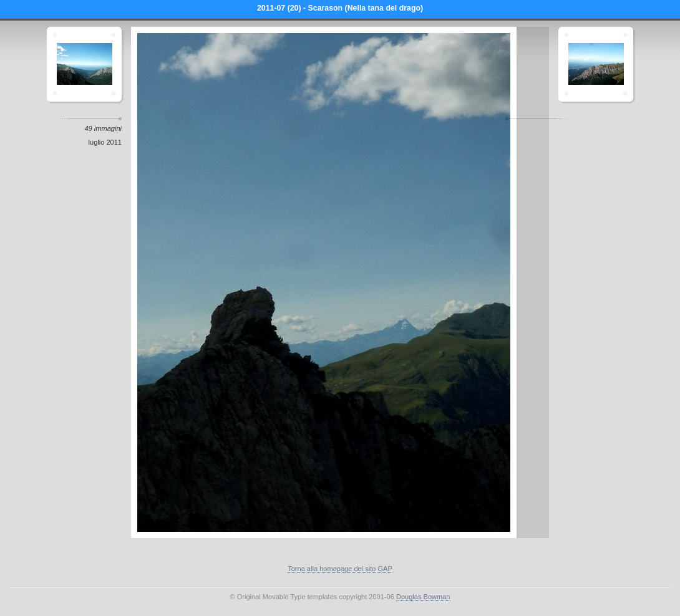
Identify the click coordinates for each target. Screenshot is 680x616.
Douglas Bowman (423, 597)
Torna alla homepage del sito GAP (340, 569)
